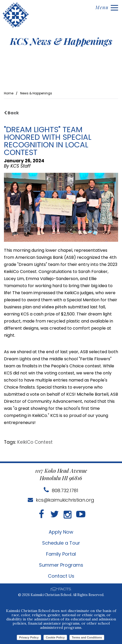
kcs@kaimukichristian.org (61, 500)
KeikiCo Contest (35, 442)
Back (11, 113)
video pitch (54, 307)
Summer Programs (61, 565)
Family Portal (61, 554)
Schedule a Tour (61, 543)
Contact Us (61, 576)
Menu (107, 7)
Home (9, 93)
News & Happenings (36, 93)
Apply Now (61, 532)
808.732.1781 (61, 490)
